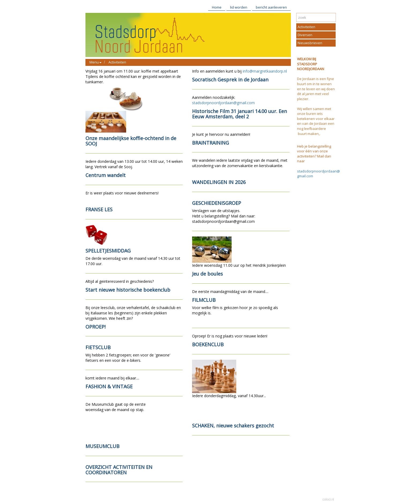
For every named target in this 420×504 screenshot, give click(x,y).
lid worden (239, 7)
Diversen (305, 35)
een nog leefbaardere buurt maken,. (316, 128)
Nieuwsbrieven (310, 43)
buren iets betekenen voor (310, 116)
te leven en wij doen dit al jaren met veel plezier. (316, 94)
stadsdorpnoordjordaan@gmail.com (223, 103)
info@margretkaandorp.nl (265, 71)
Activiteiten (117, 62)
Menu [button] (95, 62)
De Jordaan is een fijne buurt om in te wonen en (316, 84)
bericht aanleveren (271, 7)
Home (217, 7)
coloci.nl (328, 499)
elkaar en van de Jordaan (316, 121)
